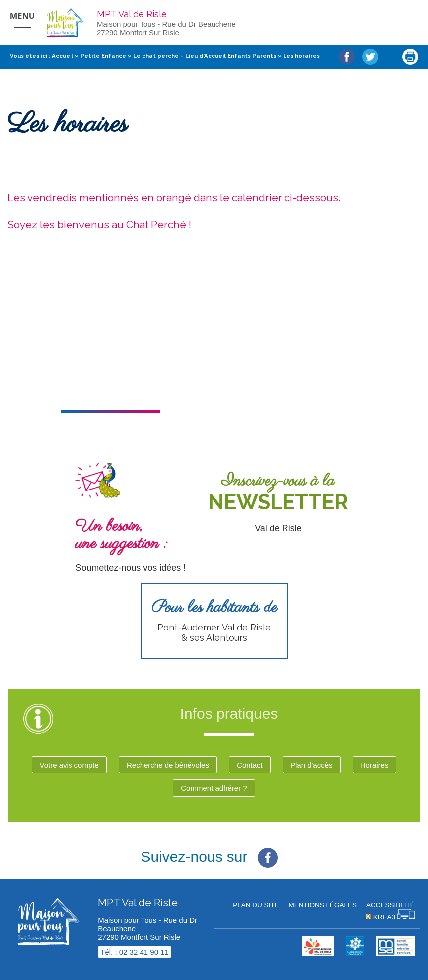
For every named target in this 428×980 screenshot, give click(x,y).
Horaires (375, 765)
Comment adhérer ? (214, 788)
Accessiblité (391, 905)
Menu (23, 16)
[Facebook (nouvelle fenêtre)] (268, 850)
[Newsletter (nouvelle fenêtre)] (283, 503)
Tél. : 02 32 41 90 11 (135, 952)
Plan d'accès (312, 765)
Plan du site (256, 905)
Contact (250, 765)
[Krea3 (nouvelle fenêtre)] (390, 917)
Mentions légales (322, 905)
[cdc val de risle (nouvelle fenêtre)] (318, 953)
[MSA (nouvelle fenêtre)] (395, 953)
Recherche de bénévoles (168, 765)
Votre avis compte (69, 765)
